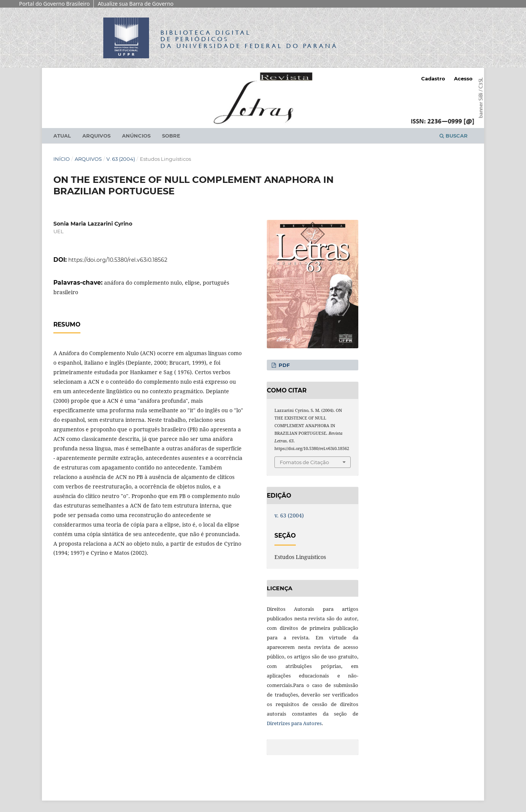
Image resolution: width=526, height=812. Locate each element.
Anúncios (136, 136)
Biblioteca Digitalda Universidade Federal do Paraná (249, 39)
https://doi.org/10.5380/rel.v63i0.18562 (118, 260)
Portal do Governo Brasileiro (54, 4)
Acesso (463, 78)
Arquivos (96, 136)
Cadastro (433, 78)
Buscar (454, 136)
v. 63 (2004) (121, 159)
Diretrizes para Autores (294, 723)
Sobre (171, 136)
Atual (62, 136)
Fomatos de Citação (304, 462)
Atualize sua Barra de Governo (136, 4)
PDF (283, 365)
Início (62, 159)
